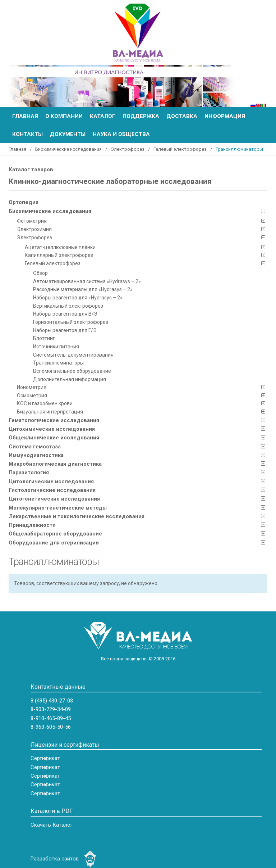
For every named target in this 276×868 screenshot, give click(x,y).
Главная (25, 116)
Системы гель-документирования (73, 355)
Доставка (182, 116)
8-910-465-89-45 (51, 718)
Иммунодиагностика (36, 455)
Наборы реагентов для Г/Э (65, 330)
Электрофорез (128, 149)
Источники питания (56, 347)
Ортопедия (24, 202)
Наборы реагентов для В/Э (65, 314)
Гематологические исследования (54, 420)
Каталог (103, 116)
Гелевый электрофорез (180, 149)
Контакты (27, 134)
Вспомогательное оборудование (72, 371)
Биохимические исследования (68, 149)
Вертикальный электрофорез (68, 306)
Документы (68, 134)
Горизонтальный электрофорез (71, 322)
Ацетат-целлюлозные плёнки (60, 247)
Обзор (40, 273)
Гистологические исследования (52, 490)
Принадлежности (32, 525)
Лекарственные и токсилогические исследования (77, 516)
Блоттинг (44, 338)
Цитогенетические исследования (54, 499)
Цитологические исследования (51, 482)
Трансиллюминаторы (58, 363)
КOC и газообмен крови (45, 403)
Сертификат (45, 758)
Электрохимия (34, 229)
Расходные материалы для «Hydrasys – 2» (83, 289)
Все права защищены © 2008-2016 (138, 659)
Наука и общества (121, 134)
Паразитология (29, 473)
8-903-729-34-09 (51, 709)
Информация (225, 116)
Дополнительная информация (70, 379)
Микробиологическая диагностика (55, 464)
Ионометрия (32, 387)
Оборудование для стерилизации (54, 543)
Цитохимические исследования (52, 429)
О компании (64, 116)
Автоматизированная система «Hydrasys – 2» (87, 281)
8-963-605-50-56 (51, 727)
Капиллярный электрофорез (59, 255)
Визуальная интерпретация (50, 412)
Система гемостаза (35, 447)
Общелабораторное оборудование (55, 534)
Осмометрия (32, 395)
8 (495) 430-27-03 (52, 701)
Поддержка (141, 116)
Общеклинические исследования (54, 438)
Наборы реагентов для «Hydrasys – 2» (78, 298)
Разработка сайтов (55, 859)
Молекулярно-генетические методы (58, 508)
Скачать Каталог (52, 825)
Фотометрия (32, 221)
